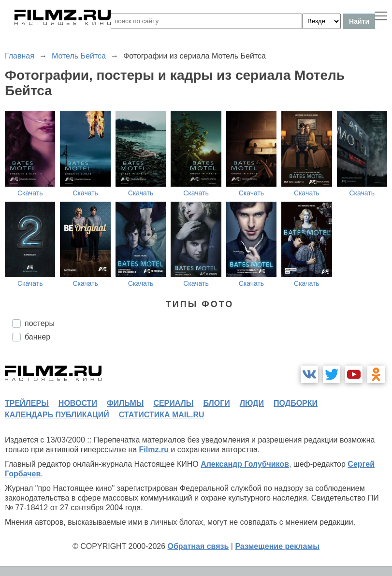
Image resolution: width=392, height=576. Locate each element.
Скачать (30, 193)
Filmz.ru (154, 450)
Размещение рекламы (277, 546)
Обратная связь (198, 546)
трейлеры (27, 403)
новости (78, 403)
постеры (40, 323)
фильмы (125, 403)
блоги (216, 403)
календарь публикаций (57, 415)
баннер (37, 337)
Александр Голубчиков (245, 464)
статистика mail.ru (162, 415)
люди (252, 403)
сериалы (173, 403)
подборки (296, 403)
